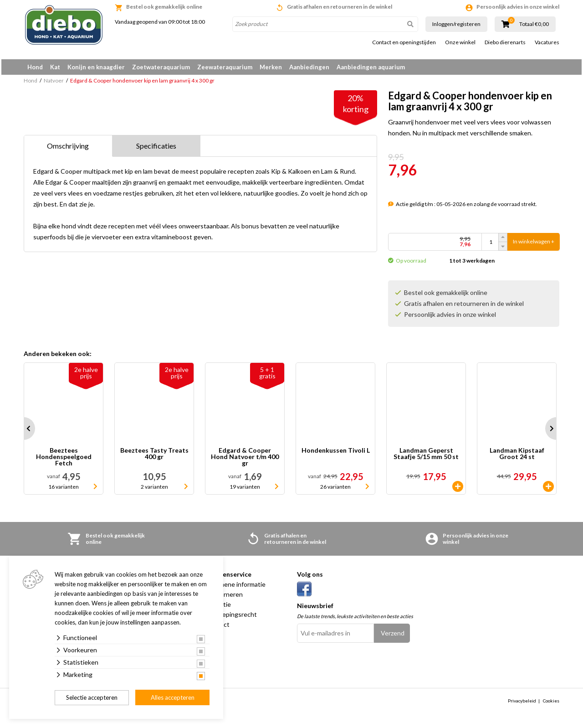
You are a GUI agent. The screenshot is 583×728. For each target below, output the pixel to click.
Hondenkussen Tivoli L (336, 454)
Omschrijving (68, 149)
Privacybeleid (522, 704)
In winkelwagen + (534, 245)
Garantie (218, 607)
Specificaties (156, 149)
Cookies (551, 704)
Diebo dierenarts (505, 42)
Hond (35, 67)
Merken (271, 67)
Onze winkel (460, 42)
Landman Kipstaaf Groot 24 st (517, 457)
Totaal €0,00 (534, 24)
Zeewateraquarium (225, 67)
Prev (24, 432)
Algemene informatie (236, 587)
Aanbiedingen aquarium (371, 67)
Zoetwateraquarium (161, 67)
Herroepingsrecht (231, 617)
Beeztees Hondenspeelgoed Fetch (64, 460)
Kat (55, 67)
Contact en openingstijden (404, 42)
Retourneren (224, 597)
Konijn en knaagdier (96, 67)
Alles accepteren (173, 697)
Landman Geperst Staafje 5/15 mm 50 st (426, 457)
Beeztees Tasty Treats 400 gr (154, 457)
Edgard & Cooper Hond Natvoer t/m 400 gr (245, 460)
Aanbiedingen (309, 67)
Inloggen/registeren (456, 24)
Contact (218, 627)
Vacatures (547, 42)
